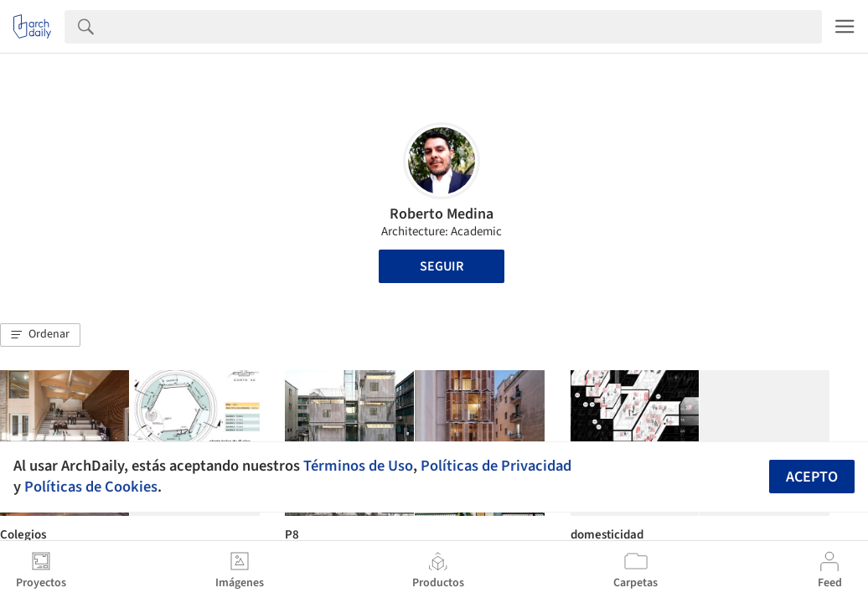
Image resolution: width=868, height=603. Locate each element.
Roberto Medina (442, 214)
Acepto (812, 477)
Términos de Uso (358, 466)
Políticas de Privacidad (496, 466)
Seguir (442, 266)
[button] (40, 335)
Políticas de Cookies (91, 487)
